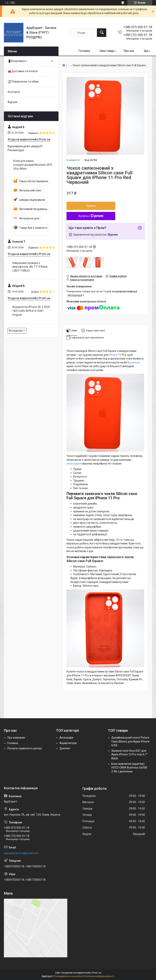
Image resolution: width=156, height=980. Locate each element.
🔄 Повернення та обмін (23, 82)
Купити (91, 206)
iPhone (113, 355)
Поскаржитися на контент (68, 976)
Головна (84, 51)
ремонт (135, 362)
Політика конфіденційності (99, 976)
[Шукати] (102, 33)
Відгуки (13, 102)
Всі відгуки (16, 331)
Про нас (129, 51)
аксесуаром (74, 464)
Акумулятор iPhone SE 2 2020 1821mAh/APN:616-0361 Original (31, 311)
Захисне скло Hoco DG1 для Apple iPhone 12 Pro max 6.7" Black (129, 755)
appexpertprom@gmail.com (21, 853)
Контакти (14, 92)
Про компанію (16, 738)
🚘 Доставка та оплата (23, 71)
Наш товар (107, 51)
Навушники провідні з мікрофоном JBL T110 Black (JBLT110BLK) (30, 267)
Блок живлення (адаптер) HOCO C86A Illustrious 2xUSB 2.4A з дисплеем (129, 768)
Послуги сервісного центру (25, 748)
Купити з (91, 216)
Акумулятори (68, 743)
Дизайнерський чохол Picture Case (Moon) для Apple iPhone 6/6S (130, 741)
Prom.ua (97, 973)
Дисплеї (65, 748)
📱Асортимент (17, 61)
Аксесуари (66, 738)
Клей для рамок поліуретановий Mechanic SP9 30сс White (33, 165)
